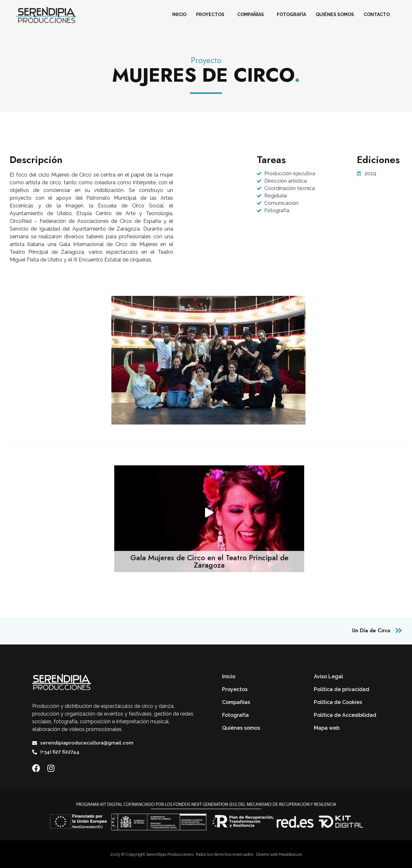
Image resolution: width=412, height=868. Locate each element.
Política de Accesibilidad (345, 715)
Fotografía (291, 14)
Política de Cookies (338, 702)
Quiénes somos (335, 14)
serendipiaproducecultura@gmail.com (87, 743)
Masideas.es (290, 854)
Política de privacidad (342, 689)
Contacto (377, 14)
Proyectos (212, 14)
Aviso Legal (328, 676)
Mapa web (327, 728)
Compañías (252, 14)
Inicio (179, 14)
